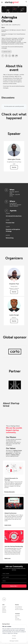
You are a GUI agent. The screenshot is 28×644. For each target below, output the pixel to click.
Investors (4, 607)
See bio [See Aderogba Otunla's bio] (14, 167)
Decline (14, 638)
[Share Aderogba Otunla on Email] (13, 56)
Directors (4, 612)
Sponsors (4, 611)
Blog (16, 617)
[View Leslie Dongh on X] (14, 312)
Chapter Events (18, 608)
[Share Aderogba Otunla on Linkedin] (10, 56)
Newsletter (17, 616)
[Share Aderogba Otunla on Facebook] (3, 56)
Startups (4, 609)
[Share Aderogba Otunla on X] (6, 56)
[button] (26, 2)
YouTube (17, 618)
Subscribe (13, 586)
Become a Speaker (19, 609)
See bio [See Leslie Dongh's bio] (14, 321)
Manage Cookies (14, 641)
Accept (14, 636)
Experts (4, 608)
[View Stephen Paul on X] (14, 281)
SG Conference (19, 607)
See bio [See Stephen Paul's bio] (14, 292)
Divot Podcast (18, 620)
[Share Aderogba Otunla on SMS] (17, 56)
